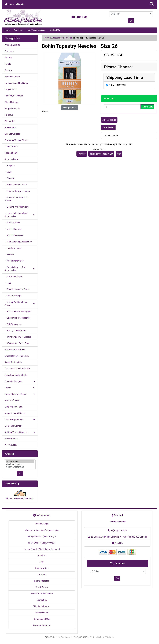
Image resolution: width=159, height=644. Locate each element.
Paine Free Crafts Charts (16, 375)
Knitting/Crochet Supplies (20, 432)
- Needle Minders (13, 248)
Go (131, 21)
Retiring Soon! (11, 153)
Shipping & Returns (42, 606)
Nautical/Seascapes (14, 96)
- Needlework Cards (14, 261)
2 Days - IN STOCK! (117, 85)
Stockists (42, 575)
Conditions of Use (42, 619)
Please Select (20, 462)
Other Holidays (11, 102)
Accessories (57, 38)
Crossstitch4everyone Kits (17, 356)
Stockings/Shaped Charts (16, 140)
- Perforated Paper (14, 277)
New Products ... (12, 439)
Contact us (42, 600)
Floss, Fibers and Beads (20, 394)
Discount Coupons (42, 625)
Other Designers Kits (20, 420)
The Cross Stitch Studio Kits (17, 369)
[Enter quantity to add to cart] (122, 107)
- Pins (8, 283)
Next (119, 154)
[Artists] (20, 464)
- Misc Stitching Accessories (18, 242)
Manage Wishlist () (42, 536)
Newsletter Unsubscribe (42, 594)
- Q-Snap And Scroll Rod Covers (20, 304)
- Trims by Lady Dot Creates (18, 337)
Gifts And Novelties (13, 407)
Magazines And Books (15, 413)
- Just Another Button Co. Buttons (17, 199)
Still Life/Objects (12, 134)
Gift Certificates (12, 400)
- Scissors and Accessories (18, 318)
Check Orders (42, 587)
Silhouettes (10, 121)
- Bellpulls (10, 166)
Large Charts (11, 89)
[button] (152, 4)
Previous (82, 154)
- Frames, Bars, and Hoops (17, 191)
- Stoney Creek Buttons (16, 331)
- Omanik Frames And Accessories (20, 269)
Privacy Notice (42, 613)
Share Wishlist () (42, 543)
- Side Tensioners (13, 324)
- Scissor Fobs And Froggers (18, 311)
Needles (68, 38)
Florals (8, 64)
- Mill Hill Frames (13, 229)
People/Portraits (12, 108)
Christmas (9, 51)
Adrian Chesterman (20, 467)
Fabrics (20, 388)
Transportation (11, 147)
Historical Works (12, 77)
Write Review (108, 127)
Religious (9, 115)
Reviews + (12, 484)
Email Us (80, 17)
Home (9, 4)
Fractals (8, 70)
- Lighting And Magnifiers (17, 207)
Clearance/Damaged (14, 426)
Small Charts (11, 128)
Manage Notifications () (42, 530)
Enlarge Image (70, 108)
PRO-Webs (110, 637)
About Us (18, 30)
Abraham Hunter (20, 464)
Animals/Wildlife (12, 45)
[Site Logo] (28, 17)
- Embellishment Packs (16, 185)
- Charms (9, 178)
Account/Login (42, 524)
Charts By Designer (20, 381)
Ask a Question (109, 120)
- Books (9, 172)
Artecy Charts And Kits (15, 350)
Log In (20, 4)
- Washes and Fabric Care (17, 343)
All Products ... (11, 445)
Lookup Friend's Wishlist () (42, 549)
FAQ (42, 562)
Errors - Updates (42, 581)
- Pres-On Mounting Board (17, 289)
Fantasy (8, 58)
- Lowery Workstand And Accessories (20, 215)
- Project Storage (13, 296)
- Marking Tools (12, 223)
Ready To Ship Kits (13, 362)
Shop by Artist (42, 568)
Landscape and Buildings (16, 83)
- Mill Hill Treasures (14, 235)
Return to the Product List (101, 154)
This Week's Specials (36, 30)
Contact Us (55, 30)
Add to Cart (147, 107)
